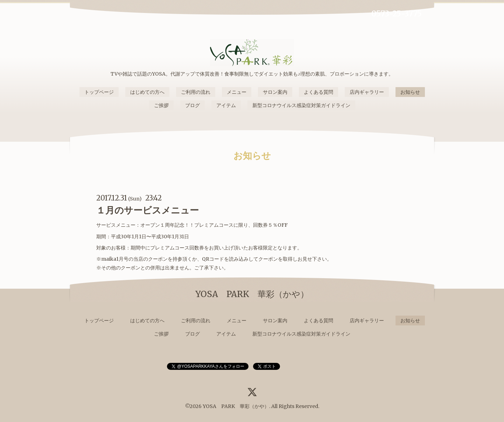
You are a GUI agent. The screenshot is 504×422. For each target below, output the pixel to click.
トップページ (99, 92)
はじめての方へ (147, 92)
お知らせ (410, 92)
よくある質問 (318, 92)
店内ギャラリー (367, 92)
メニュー (237, 92)
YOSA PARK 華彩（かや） (236, 406)
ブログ (192, 105)
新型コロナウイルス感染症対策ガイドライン (301, 105)
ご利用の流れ (196, 92)
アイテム (226, 105)
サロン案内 (275, 92)
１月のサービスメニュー (148, 210)
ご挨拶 (161, 105)
